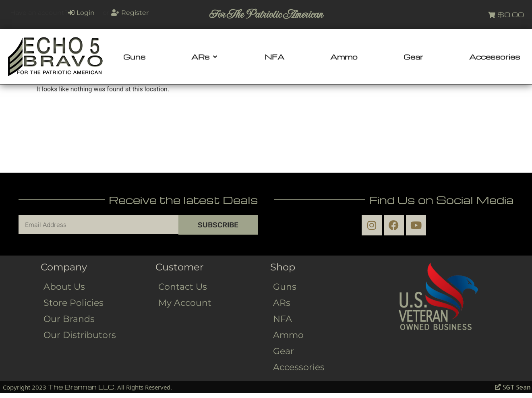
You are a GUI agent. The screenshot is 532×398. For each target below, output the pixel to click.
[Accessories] (495, 57)
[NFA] (274, 57)
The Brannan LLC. (82, 387)
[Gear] (413, 57)
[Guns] (134, 57)
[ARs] (205, 57)
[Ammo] (344, 57)
